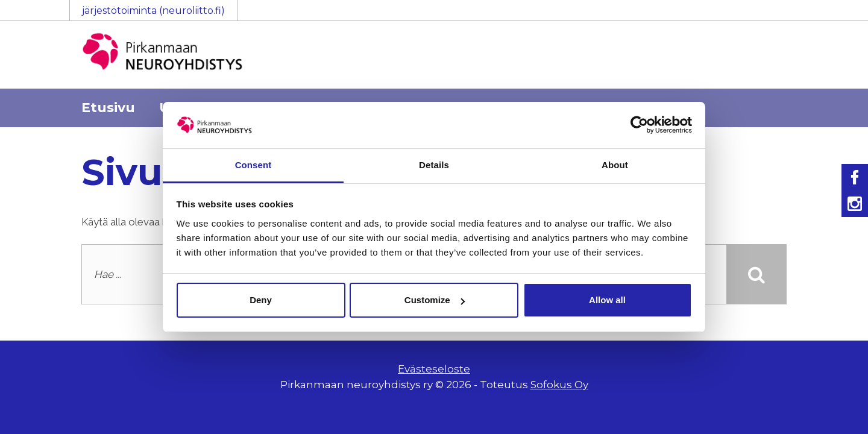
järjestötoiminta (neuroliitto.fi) (153, 11)
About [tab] (615, 165)
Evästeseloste (434, 369)
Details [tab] (434, 165)
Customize (435, 300)
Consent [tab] (253, 165)
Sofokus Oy (559, 385)
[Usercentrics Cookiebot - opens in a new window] (639, 125)
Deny (261, 300)
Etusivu (108, 108)
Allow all (607, 300)
